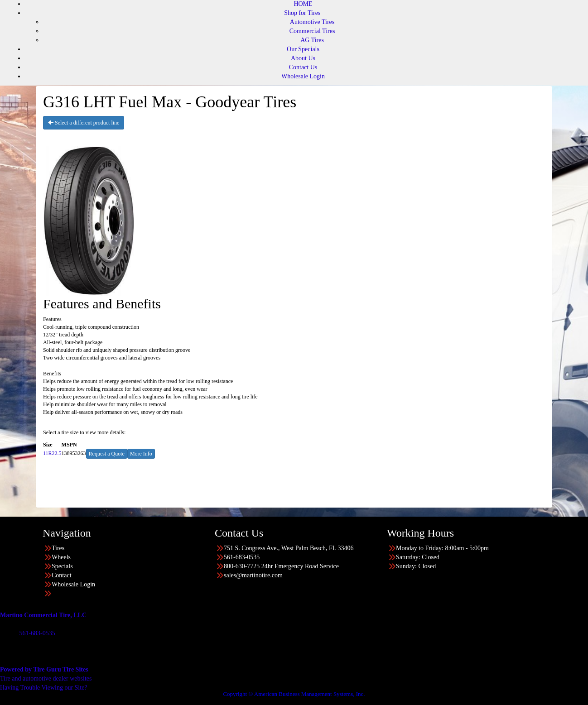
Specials (62, 566)
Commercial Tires (312, 31)
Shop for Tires (302, 13)
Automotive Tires (312, 22)
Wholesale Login (303, 76)
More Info (141, 454)
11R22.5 (52, 453)
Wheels (61, 557)
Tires (58, 548)
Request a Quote (107, 454)
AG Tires (312, 40)
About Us (303, 58)
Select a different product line (84, 123)
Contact (62, 575)
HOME (303, 4)
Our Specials (303, 49)
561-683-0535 (37, 633)
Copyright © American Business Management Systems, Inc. (294, 694)
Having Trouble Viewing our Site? (44, 688)
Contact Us (303, 67)
